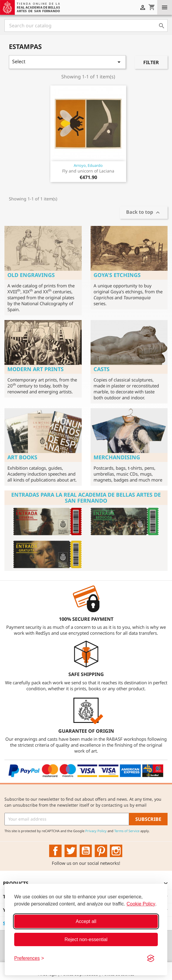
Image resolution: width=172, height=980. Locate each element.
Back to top (144, 213)
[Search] (86, 26)
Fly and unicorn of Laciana (88, 171)
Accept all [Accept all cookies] (86, 921)
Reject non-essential (86, 939)
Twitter (71, 851)
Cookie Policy (141, 904)
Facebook (55, 851)
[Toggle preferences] (29, 958)
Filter (151, 62)
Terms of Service (127, 831)
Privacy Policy (96, 831)
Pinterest (101, 851)
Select (67, 62)
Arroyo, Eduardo (88, 165)
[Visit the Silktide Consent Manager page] (151, 958)
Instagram (116, 851)
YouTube (86, 851)
